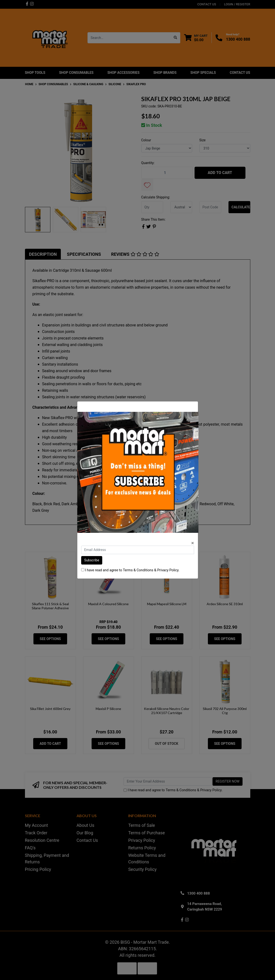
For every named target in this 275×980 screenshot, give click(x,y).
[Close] (192, 543)
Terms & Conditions (138, 570)
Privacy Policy (168, 570)
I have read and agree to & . (130, 570)
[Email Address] (138, 550)
